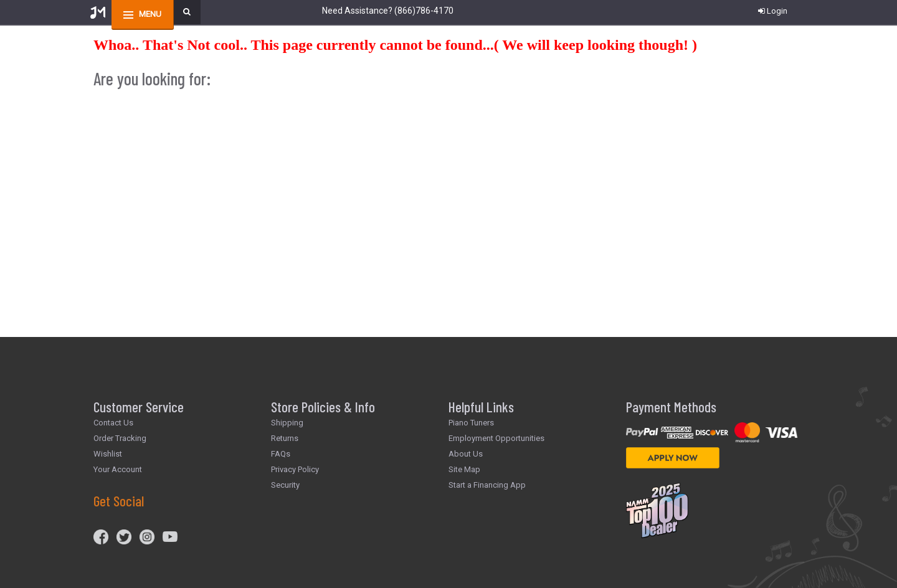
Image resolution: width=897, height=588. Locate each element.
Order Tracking (120, 438)
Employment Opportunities (496, 438)
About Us (466, 454)
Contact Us (113, 423)
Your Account (118, 469)
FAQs (281, 454)
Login (773, 11)
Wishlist (108, 454)
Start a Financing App (487, 485)
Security (285, 485)
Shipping (287, 423)
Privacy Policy (295, 469)
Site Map (464, 469)
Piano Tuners (471, 423)
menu (150, 14)
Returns (285, 438)
